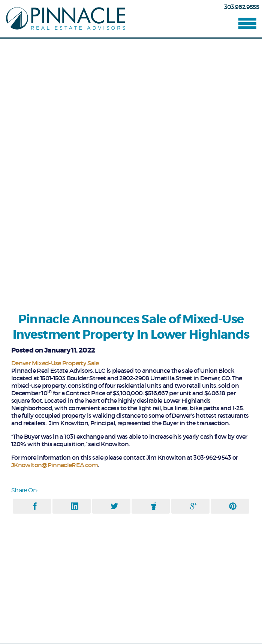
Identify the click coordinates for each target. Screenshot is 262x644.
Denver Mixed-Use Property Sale (55, 363)
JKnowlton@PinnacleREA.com (55, 465)
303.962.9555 (242, 7)
